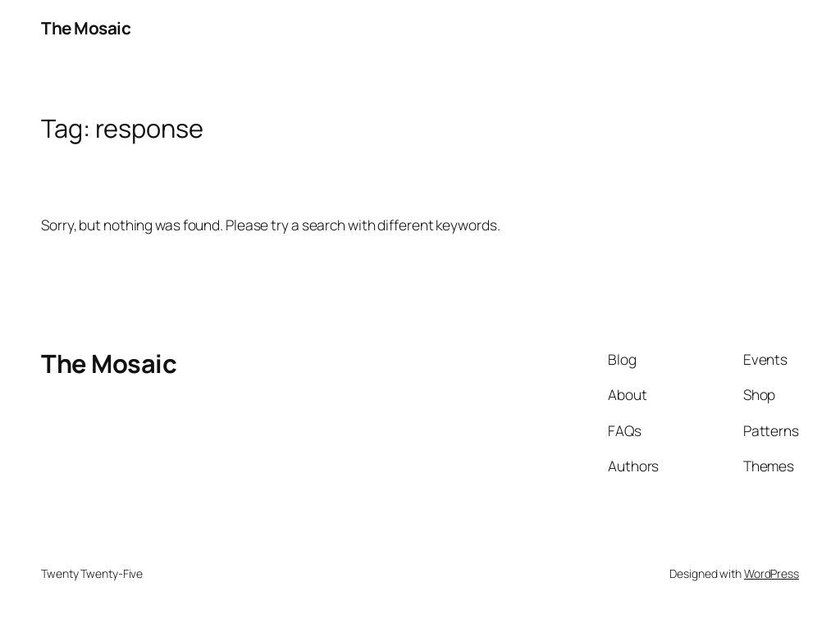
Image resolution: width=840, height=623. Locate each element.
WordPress (772, 573)
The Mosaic (86, 28)
